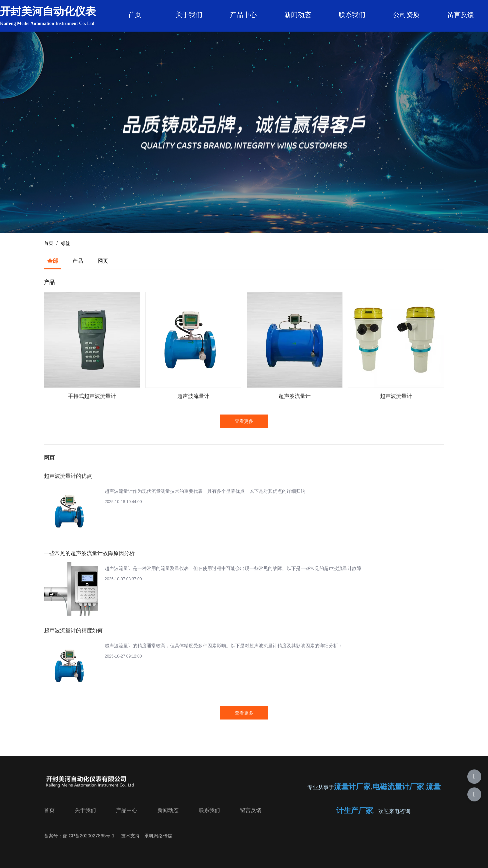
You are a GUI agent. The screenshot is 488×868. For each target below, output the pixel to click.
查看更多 (244, 421)
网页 (103, 261)
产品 (78, 261)
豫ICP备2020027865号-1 (89, 836)
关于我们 (189, 15)
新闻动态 (298, 15)
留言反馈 (461, 15)
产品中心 (243, 15)
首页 (135, 15)
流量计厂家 (352, 787)
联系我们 (352, 15)
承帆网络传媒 (158, 836)
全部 (53, 261)
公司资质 (406, 15)
